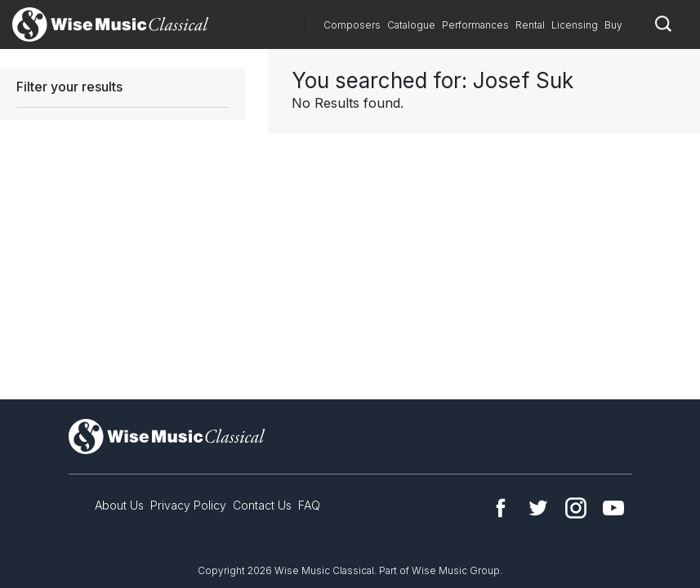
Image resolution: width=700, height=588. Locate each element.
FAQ (309, 505)
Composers (352, 25)
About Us (119, 505)
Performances (475, 25)
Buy (613, 25)
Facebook (501, 508)
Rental (530, 25)
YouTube (613, 508)
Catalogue (411, 25)
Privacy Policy (188, 505)
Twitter (538, 508)
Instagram (576, 508)
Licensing (575, 25)
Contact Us (262, 505)
